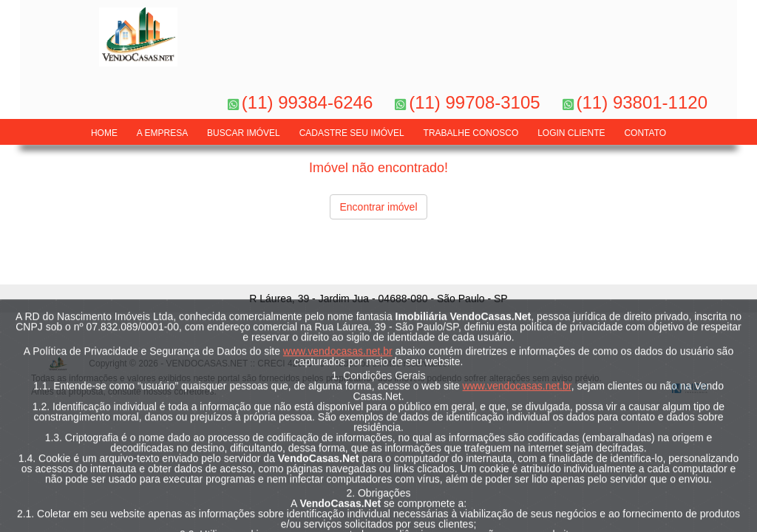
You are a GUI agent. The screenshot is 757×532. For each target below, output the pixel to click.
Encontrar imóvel (378, 207)
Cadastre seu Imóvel (352, 133)
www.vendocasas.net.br (338, 398)
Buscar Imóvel (244, 133)
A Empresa (162, 133)
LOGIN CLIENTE (571, 133)
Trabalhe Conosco (471, 133)
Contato (645, 133)
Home (104, 133)
